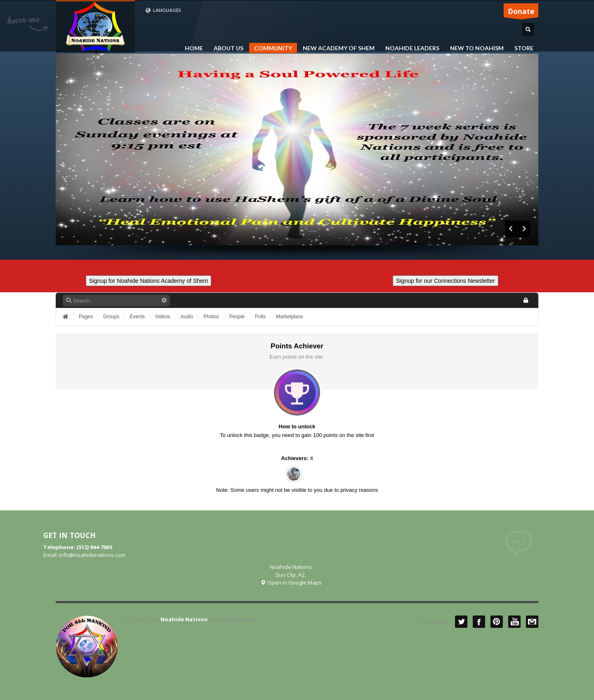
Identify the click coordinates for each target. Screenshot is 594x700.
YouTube (514, 622)
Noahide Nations (184, 619)
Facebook (479, 622)
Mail (532, 622)
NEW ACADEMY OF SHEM (336, 48)
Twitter (461, 622)
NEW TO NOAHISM (474, 48)
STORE (524, 48)
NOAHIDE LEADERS (410, 48)
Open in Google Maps (291, 583)
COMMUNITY (273, 48)
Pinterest (497, 622)
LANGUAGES (163, 10)
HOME (194, 48)
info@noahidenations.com (92, 555)
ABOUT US (226, 48)
